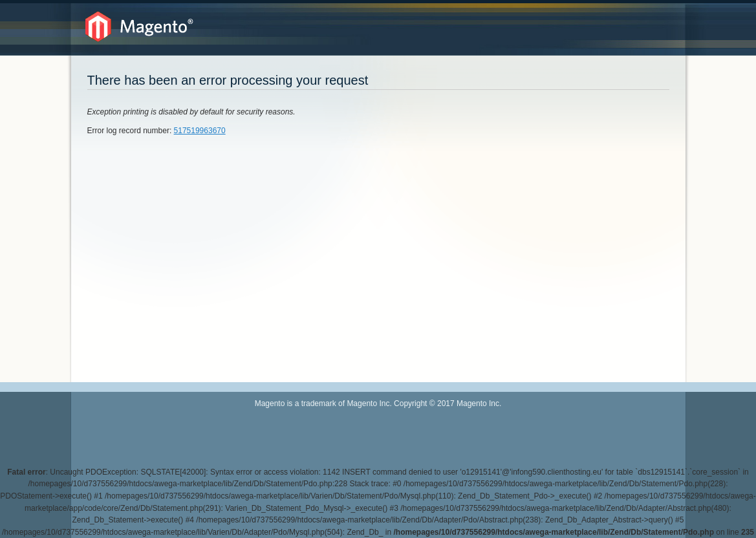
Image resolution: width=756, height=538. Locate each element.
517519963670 (200, 131)
